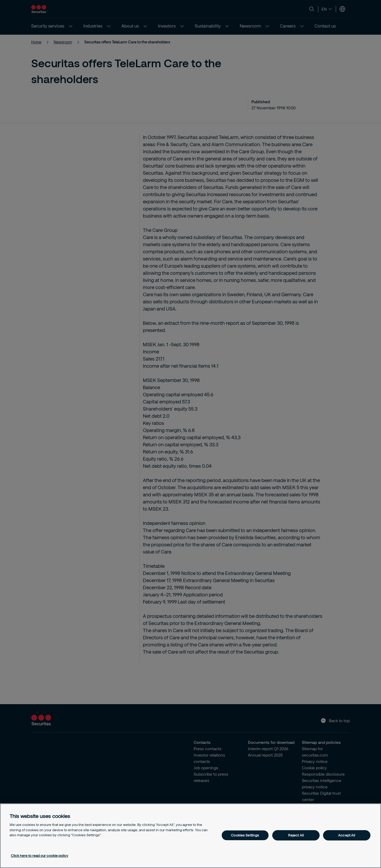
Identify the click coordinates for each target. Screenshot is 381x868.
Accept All (347, 835)
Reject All (296, 835)
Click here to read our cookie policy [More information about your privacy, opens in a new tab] (40, 856)
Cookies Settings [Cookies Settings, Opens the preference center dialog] (245, 835)
